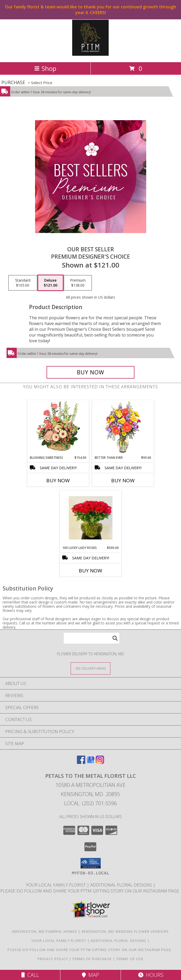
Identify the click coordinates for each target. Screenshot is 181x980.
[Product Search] (92, 638)
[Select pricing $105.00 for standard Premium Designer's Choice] (23, 283)
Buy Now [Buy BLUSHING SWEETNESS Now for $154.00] (58, 480)
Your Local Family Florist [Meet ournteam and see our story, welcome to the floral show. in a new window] (56, 885)
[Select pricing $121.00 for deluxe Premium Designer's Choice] (50, 283)
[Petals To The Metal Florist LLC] (90, 54)
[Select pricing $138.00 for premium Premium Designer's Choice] (78, 283)
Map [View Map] (90, 975)
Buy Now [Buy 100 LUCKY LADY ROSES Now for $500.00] (90, 571)
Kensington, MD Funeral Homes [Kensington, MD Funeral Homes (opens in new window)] (45, 931)
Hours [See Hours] (151, 975)
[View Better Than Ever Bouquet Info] (123, 428)
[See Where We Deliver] (90, 668)
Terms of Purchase (92, 959)
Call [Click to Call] (30, 975)
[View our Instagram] (100, 762)
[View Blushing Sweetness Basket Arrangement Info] (58, 428)
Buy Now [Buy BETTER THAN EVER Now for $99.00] (123, 480)
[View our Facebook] (81, 762)
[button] (91, 863)
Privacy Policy (53, 959)
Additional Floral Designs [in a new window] (122, 885)
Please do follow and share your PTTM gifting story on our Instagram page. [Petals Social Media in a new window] (91, 891)
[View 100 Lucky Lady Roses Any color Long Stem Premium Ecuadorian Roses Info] (91, 518)
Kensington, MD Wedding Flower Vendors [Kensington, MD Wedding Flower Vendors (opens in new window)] (125, 931)
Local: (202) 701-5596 (90, 803)
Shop (45, 68)
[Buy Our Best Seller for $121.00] (90, 372)
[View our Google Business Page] (90, 762)
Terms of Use (130, 959)
